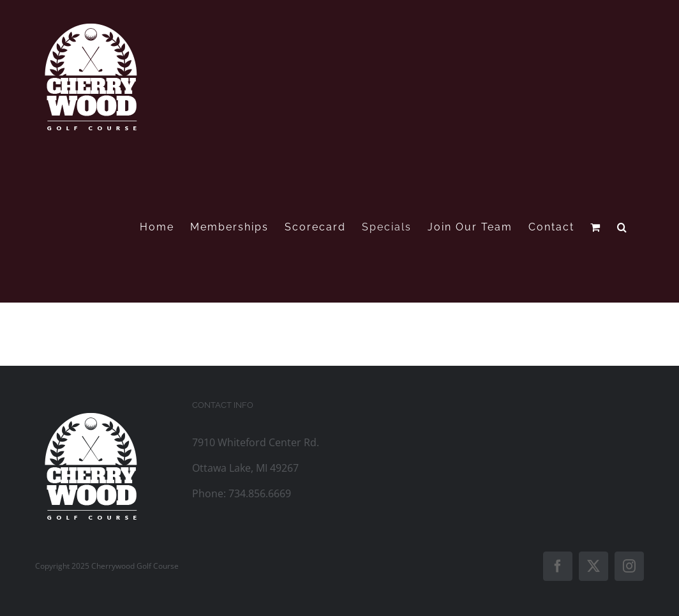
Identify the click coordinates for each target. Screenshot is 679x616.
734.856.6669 (260, 493)
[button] (623, 227)
